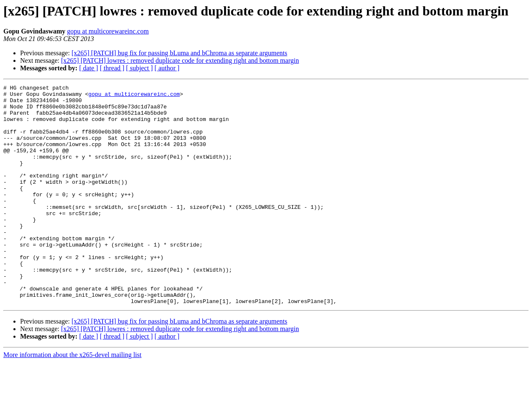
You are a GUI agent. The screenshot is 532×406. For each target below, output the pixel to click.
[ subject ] (139, 68)
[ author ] (167, 68)
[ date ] (89, 68)
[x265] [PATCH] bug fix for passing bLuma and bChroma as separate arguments (179, 53)
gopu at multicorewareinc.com (108, 31)
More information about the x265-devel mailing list (72, 399)
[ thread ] (112, 68)
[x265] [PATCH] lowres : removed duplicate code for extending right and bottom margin (180, 60)
